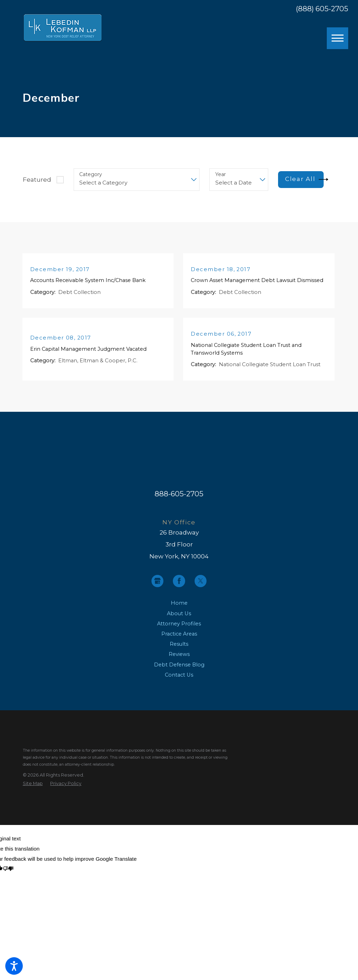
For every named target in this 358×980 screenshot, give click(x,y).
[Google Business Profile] (157, 588)
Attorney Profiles (179, 630)
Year (221, 174)
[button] (14, 966)
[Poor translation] (8, 876)
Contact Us (179, 682)
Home (179, 610)
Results (179, 651)
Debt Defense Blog (179, 671)
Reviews (179, 661)
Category (91, 174)
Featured (37, 179)
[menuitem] (179, 610)
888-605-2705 (179, 500)
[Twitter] (201, 588)
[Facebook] (179, 588)
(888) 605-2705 (322, 9)
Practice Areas (179, 640)
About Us (179, 620)
